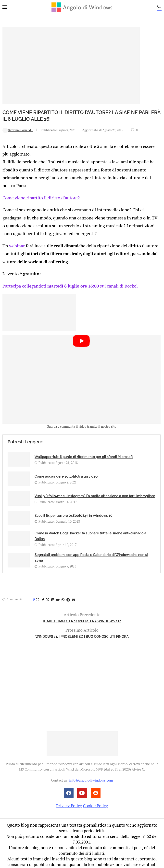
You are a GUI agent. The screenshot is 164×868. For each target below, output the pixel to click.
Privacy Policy (69, 791)
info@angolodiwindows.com (91, 766)
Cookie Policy (95, 791)
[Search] (162, 8)
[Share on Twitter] (48, 585)
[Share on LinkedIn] (53, 585)
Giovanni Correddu (18, 130)
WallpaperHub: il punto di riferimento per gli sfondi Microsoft (84, 443)
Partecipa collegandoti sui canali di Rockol (68, 272)
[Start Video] (82, 365)
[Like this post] (38, 585)
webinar (16, 234)
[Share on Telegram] (68, 585)
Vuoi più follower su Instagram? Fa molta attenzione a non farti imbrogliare (95, 482)
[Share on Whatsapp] (63, 585)
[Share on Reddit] (58, 585)
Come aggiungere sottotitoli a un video (66, 462)
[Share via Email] (74, 585)
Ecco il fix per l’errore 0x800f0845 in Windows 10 (73, 501)
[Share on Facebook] (43, 585)
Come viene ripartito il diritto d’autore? (39, 188)
